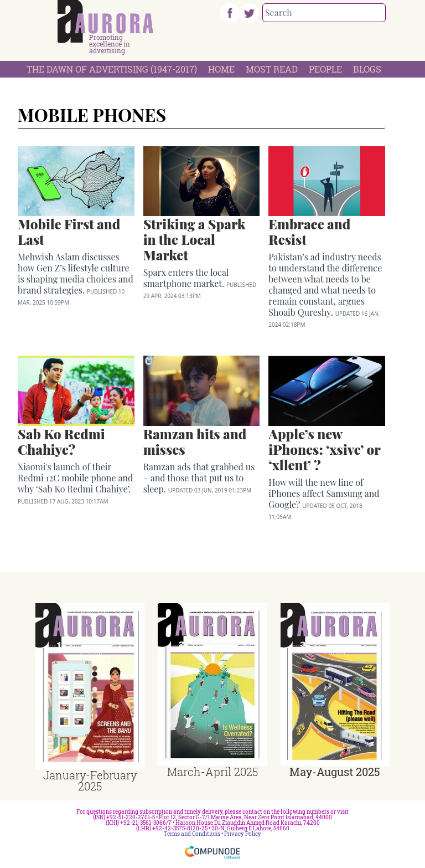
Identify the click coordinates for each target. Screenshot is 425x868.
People (325, 69)
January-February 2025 (90, 780)
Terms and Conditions (192, 834)
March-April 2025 (212, 772)
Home (221, 69)
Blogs (367, 69)
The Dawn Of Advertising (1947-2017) (112, 69)
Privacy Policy (243, 834)
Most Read (272, 69)
